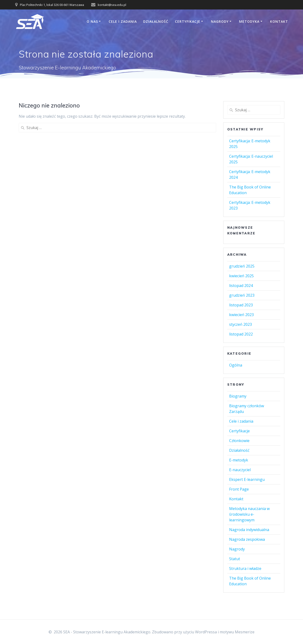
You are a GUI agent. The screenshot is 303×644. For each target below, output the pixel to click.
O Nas (92, 21)
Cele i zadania (123, 21)
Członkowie (239, 441)
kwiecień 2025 (241, 276)
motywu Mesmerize (237, 632)
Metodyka (249, 21)
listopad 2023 (241, 305)
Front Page (239, 489)
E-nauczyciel (240, 470)
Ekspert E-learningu (247, 479)
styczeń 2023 (241, 324)
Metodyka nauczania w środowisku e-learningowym (249, 514)
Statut (235, 559)
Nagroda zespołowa (247, 539)
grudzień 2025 (242, 266)
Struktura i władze (245, 568)
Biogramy (238, 396)
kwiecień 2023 (241, 315)
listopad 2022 (241, 334)
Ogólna (236, 365)
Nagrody (220, 21)
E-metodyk (239, 460)
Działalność (156, 21)
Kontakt (279, 21)
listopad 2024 (241, 286)
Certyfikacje (188, 21)
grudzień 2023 (242, 295)
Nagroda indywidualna (249, 530)
